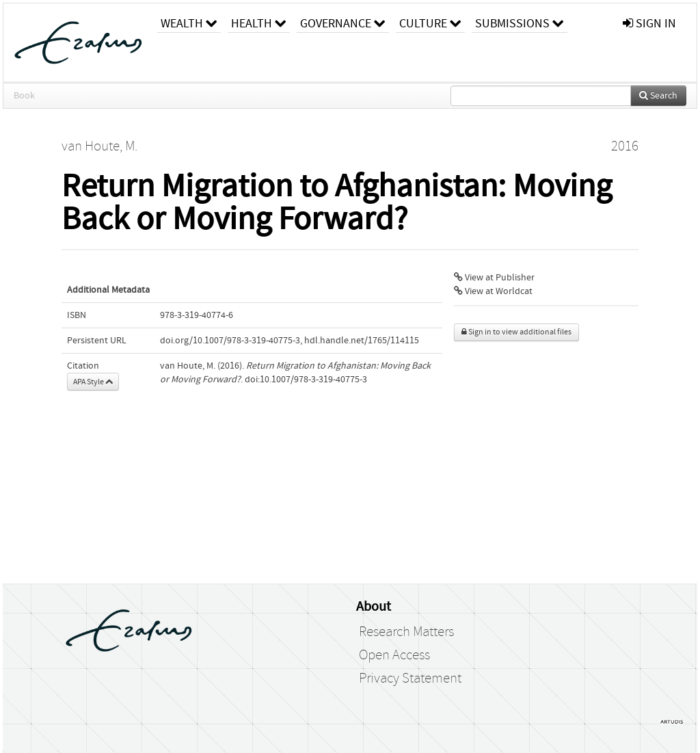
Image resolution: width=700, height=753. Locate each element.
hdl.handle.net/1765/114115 (362, 341)
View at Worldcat (493, 291)
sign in (649, 24)
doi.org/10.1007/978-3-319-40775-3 (230, 341)
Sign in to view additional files (516, 332)
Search (658, 96)
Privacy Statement (410, 678)
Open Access (394, 655)
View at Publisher (494, 278)
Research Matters (406, 632)
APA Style (93, 382)
